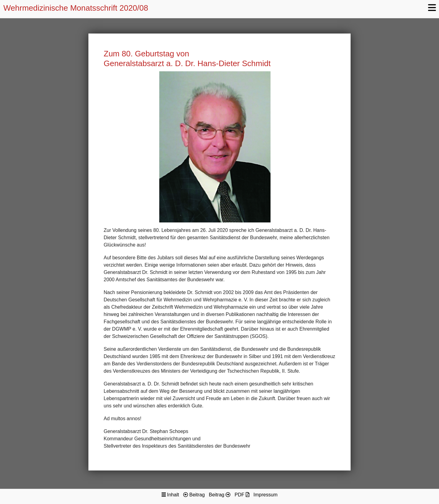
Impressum (265, 495)
